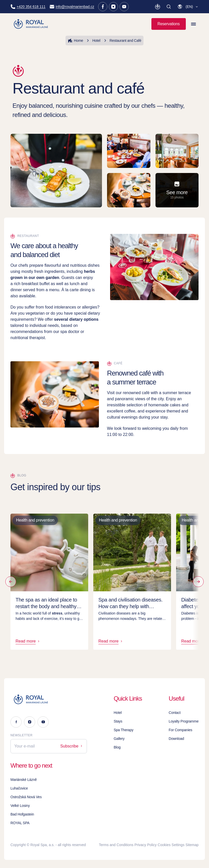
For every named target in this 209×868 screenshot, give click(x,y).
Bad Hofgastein (22, 814)
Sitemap (192, 845)
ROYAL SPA (20, 823)
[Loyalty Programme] (158, 7)
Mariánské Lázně (24, 780)
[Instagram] (113, 7)
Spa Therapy (123, 730)
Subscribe (72, 746)
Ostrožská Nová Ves (26, 797)
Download (176, 739)
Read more (28, 641)
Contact (175, 713)
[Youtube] (124, 7)
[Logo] (49, 699)
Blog (117, 747)
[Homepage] (31, 24)
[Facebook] (103, 7)
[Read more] (198, 582)
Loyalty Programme (184, 721)
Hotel (93, 41)
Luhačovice (19, 788)
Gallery (119, 739)
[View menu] (193, 24)
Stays (118, 721)
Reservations (169, 24)
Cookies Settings (171, 845)
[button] (188, 7)
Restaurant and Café (122, 41)
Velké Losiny (20, 806)
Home (75, 41)
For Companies (181, 730)
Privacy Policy (145, 845)
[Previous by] (11, 582)
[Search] (169, 7)
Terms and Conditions (116, 845)
